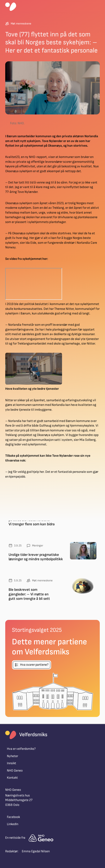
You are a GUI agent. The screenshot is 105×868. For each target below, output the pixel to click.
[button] (98, 7)
